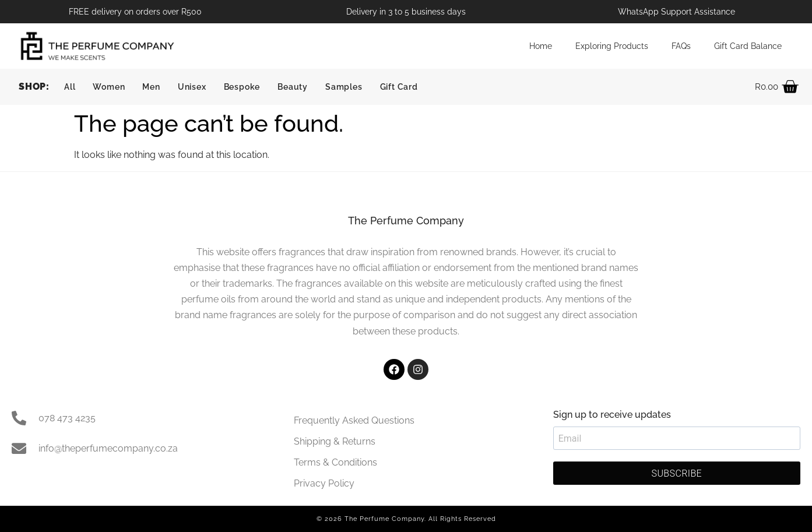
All (70, 87)
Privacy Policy (324, 483)
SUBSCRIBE (677, 473)
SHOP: (34, 87)
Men (151, 87)
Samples (344, 87)
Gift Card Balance (748, 46)
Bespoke (242, 87)
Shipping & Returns (335, 441)
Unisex (192, 87)
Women (109, 87)
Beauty (293, 87)
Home (541, 46)
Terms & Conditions (335, 462)
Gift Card (399, 87)
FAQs (681, 46)
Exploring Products (612, 46)
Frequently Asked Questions (354, 420)
